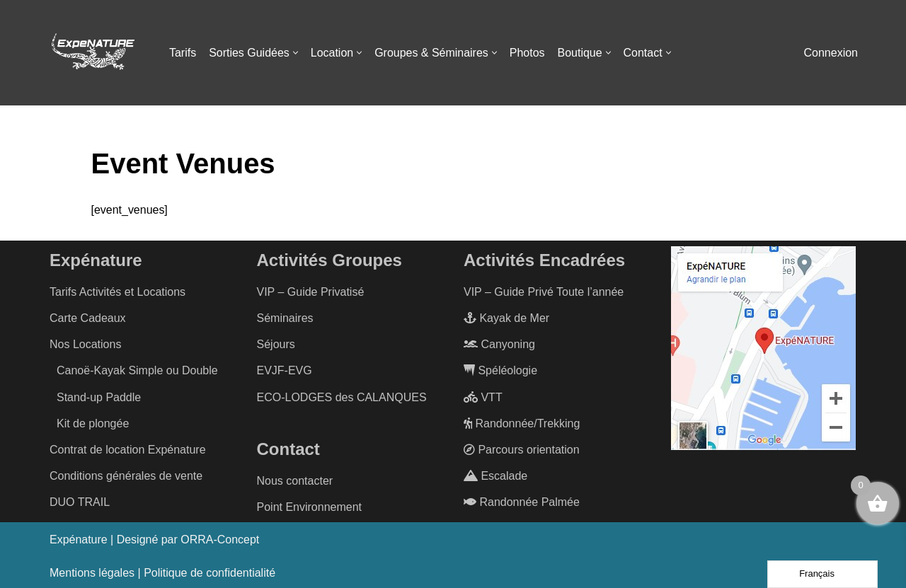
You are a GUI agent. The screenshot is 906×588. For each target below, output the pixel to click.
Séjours (276, 344)
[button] (296, 53)
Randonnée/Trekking (522, 423)
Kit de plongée (93, 423)
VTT (483, 397)
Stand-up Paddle (99, 397)
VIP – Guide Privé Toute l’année (544, 292)
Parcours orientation (522, 450)
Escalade (495, 476)
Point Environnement (310, 507)
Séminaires (285, 318)
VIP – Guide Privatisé (311, 292)
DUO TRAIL (80, 503)
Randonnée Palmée (522, 503)
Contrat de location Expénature (128, 450)
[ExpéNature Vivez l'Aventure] (92, 53)
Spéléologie (500, 371)
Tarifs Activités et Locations (117, 292)
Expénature (79, 540)
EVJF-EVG (285, 371)
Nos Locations (85, 344)
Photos (528, 53)
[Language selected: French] (822, 574)
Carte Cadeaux (88, 318)
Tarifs (183, 53)
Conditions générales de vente (126, 476)
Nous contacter (295, 481)
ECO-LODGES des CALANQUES (342, 397)
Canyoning (499, 344)
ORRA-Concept (220, 540)
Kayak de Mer (506, 318)
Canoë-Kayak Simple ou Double (137, 371)
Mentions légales (92, 573)
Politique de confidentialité (210, 573)
